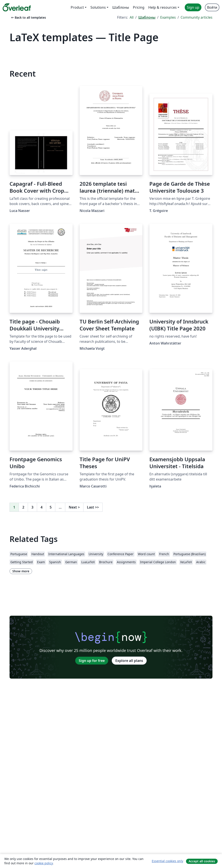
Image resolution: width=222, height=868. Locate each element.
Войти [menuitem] (212, 7)
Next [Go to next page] (74, 507)
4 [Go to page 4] (42, 507)
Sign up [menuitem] (193, 7)
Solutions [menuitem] (98, 7)
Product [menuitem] (77, 7)
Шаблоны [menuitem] (121, 7)
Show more (21, 571)
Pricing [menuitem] (139, 7)
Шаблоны (147, 17)
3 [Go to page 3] (32, 507)
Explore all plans (129, 661)
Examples (168, 17)
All (132, 17)
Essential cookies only (167, 861)
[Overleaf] (17, 7)
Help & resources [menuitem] (162, 7)
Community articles (197, 17)
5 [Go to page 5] (51, 507)
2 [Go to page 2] (23, 507)
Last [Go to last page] (93, 507)
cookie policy (44, 863)
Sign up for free (92, 661)
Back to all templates (28, 17)
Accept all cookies (202, 861)
